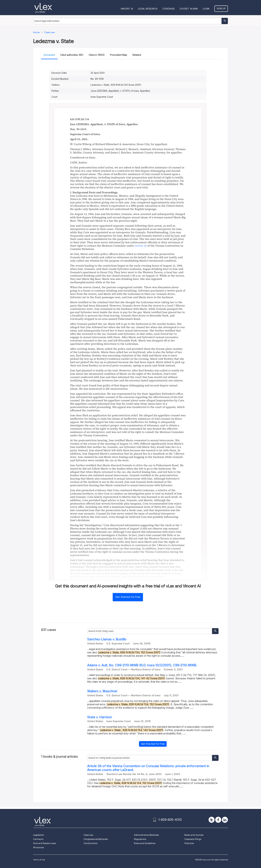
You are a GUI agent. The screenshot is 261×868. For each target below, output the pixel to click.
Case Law (88, 835)
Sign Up (221, 8)
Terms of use (39, 860)
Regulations (140, 839)
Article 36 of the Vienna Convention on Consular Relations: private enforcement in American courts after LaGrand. (148, 768)
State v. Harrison (100, 717)
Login (206, 9)
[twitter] (212, 820)
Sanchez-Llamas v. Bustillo (107, 639)
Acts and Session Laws (45, 843)
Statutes (189, 843)
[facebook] (218, 820)
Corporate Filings (193, 839)
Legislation (39, 835)
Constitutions (90, 843)
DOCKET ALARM (189, 9)
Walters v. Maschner (102, 691)
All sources (38, 847)
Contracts (38, 839)
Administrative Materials (146, 835)
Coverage (169, 9)
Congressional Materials (96, 839)
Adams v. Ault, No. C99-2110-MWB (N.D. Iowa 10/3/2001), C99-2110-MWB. (142, 665)
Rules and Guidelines (145, 843)
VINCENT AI (127, 9)
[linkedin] (225, 820)
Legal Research (148, 9)
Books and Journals (194, 835)
